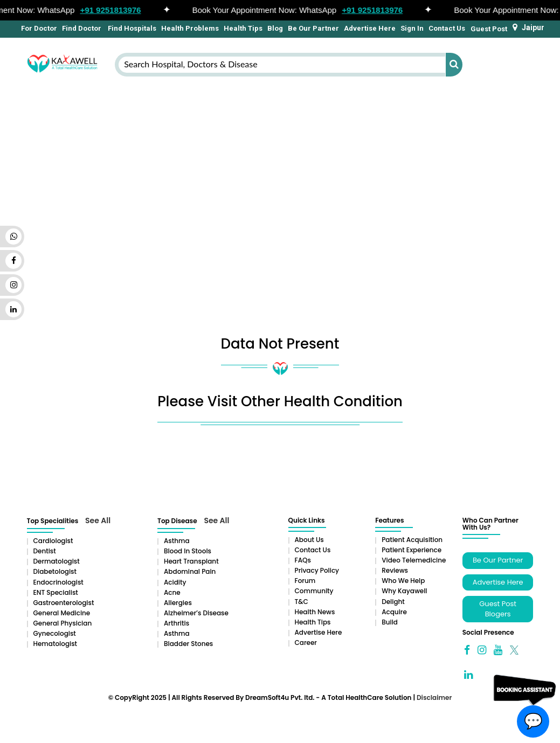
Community (314, 591)
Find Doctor (82, 28)
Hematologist (56, 644)
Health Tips (243, 28)
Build (390, 622)
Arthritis (177, 623)
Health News (315, 612)
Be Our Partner (313, 28)
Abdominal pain (190, 571)
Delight (393, 602)
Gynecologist (55, 633)
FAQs (303, 560)
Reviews (395, 570)
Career (306, 643)
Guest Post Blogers (498, 609)
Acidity (175, 582)
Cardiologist (53, 541)
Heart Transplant (191, 561)
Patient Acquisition (412, 540)
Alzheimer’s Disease (196, 613)
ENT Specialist (56, 592)
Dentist (45, 551)
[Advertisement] (280, 165)
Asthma (177, 541)
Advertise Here (370, 28)
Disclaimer (434, 697)
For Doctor (38, 28)
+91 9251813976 (113, 10)
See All (98, 520)
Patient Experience (412, 550)
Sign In (412, 28)
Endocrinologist (58, 582)
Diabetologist (55, 571)
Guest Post (489, 29)
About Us (309, 540)
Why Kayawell (404, 591)
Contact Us (447, 28)
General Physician (63, 623)
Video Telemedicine (414, 560)
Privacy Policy (317, 570)
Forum (305, 581)
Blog (275, 28)
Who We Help (403, 581)
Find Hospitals (131, 28)
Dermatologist (57, 561)
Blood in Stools (188, 551)
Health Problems (190, 28)
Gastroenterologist (64, 603)
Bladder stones (188, 644)
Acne (172, 592)
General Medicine (62, 613)
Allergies (178, 603)
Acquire (394, 612)
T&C (302, 602)
